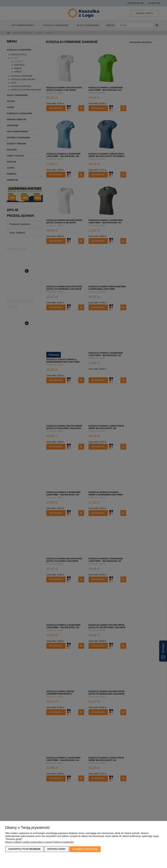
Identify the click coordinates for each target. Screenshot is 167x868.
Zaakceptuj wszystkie (85, 849)
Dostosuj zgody (56, 849)
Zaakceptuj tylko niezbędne (24, 849)
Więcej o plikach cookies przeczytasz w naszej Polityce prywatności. (40, 842)
